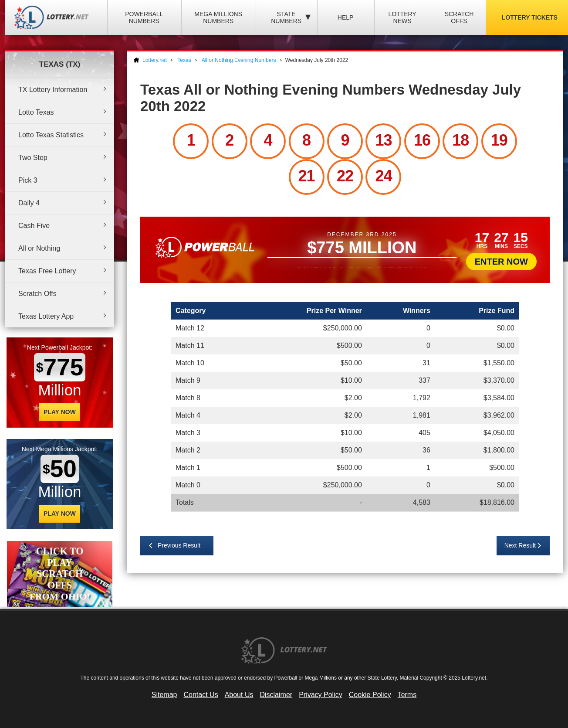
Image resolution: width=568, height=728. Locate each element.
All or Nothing (39, 248)
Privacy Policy (321, 695)
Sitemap (164, 695)
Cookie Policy (370, 695)
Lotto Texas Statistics (51, 135)
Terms (407, 695)
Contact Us (201, 695)
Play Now (60, 412)
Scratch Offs (459, 17)
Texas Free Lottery (47, 271)
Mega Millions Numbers (218, 17)
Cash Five (34, 226)
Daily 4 (29, 203)
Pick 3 (28, 180)
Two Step (33, 158)
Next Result (520, 545)
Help (346, 17)
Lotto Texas (36, 112)
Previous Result (179, 545)
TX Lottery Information (53, 90)
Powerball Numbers (144, 17)
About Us (239, 695)
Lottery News (402, 17)
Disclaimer (276, 695)
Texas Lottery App (46, 316)
